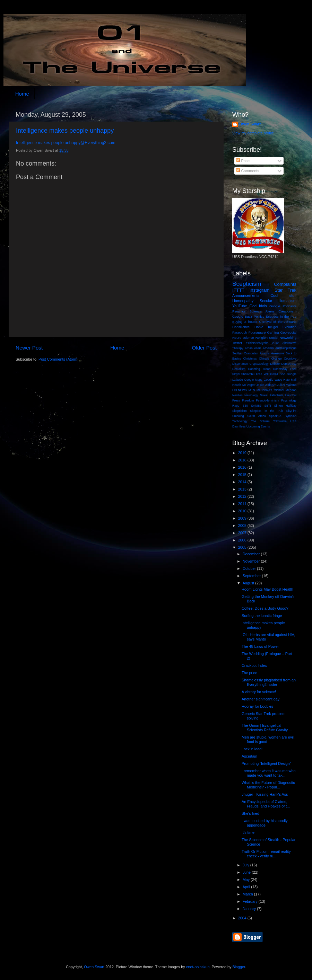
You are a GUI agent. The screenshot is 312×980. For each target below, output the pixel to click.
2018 (243, 460)
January (250, 909)
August (249, 583)
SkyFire (291, 411)
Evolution (289, 327)
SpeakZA (275, 416)
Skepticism (240, 411)
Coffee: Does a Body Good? (265, 608)
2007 (243, 533)
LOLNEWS (240, 390)
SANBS (256, 406)
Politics (259, 316)
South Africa (257, 416)
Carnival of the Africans (278, 322)
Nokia (264, 395)
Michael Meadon (285, 390)
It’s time (248, 832)
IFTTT (238, 290)
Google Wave (273, 380)
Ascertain (249, 756)
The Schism (260, 421)
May (247, 880)
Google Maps (253, 380)
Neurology (251, 395)
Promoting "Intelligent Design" (266, 763)
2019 (243, 453)
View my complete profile (253, 133)
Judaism (271, 385)
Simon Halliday (285, 406)
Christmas (250, 359)
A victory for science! (259, 692)
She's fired (250, 813)
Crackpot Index (254, 665)
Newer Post (29, 348)
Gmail (274, 374)
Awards (265, 353)
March (248, 894)
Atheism (268, 348)
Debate (275, 364)
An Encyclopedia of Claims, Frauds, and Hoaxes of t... (266, 804)
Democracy (289, 364)
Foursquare (257, 332)
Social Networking (283, 338)
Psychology (289, 400)
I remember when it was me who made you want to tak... (268, 773)
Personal (291, 395)
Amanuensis (253, 348)
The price (249, 673)
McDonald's (264, 390)
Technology (240, 421)
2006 (243, 540)
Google (275, 306)
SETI (268, 406)
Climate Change (270, 359)
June (247, 872)
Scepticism (247, 284)
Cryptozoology (259, 364)
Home (22, 94)
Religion (262, 338)
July (246, 865)
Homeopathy (243, 301)
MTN (252, 390)
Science (256, 311)
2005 (243, 547)
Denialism (239, 369)
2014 (243, 482)
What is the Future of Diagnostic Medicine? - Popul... (268, 785)
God (282, 374)
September (252, 576)
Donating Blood (259, 369)
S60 (245, 406)
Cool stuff (283, 295)
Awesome (278, 353)
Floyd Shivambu (243, 374)
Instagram (260, 290)
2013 (243, 489)
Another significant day (261, 699)
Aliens (270, 311)
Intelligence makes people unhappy (65, 131)
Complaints (285, 284)
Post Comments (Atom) (58, 359)
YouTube (240, 306)
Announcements (246, 295)
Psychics (239, 311)
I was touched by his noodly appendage (265, 823)
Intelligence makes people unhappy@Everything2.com (66, 143)
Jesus (260, 385)
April (247, 887)
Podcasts (289, 306)
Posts (243, 161)
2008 (243, 526)
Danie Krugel (266, 327)
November (252, 561)
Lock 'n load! (252, 749)
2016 (243, 467)
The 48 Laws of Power (260, 646)
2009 (243, 518)
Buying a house (245, 322)
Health (237, 385)
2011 (243, 504)
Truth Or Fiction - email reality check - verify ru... (266, 854)
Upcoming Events (258, 426)
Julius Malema (287, 385)
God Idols (258, 306)
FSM (293, 369)
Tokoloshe (280, 421)
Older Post (204, 348)
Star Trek (285, 290)
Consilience (241, 327)
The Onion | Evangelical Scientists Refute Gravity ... (267, 728)
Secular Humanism (278, 301)
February (251, 901)
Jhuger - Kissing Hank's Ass (265, 794)
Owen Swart (250, 124)
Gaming (273, 332)
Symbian (291, 416)
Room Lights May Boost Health (267, 589)
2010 (243, 511)
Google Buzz (242, 316)
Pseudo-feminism (267, 400)
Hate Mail (290, 380)
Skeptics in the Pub (266, 411)
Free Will (262, 374)
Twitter (237, 343)
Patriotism (276, 395)
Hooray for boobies (257, 706)
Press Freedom (243, 400)
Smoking (238, 416)
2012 (275, 343)
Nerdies (237, 395)
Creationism (287, 311)
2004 (243, 918)
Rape (236, 406)
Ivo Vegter (249, 385)
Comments (247, 171)
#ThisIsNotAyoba (257, 343)
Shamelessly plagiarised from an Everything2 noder (269, 682)
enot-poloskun (198, 967)
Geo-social (288, 332)
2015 (243, 475)
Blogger (239, 967)
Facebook (240, 332)
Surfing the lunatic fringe (262, 616)
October (250, 568)
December (252, 554)
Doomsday (280, 369)
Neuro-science (243, 338)
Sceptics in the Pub (281, 316)
